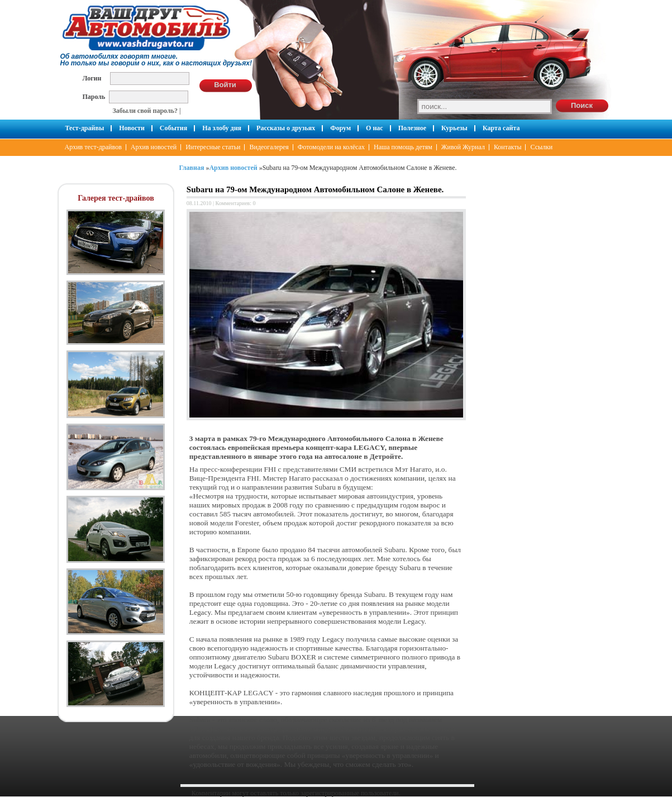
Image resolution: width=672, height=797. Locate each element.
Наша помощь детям (403, 147)
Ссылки (541, 147)
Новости (132, 128)
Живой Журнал (463, 147)
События (173, 128)
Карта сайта (501, 128)
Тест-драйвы (85, 128)
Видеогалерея (269, 147)
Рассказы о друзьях (286, 128)
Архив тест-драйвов (93, 147)
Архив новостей (154, 147)
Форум (340, 128)
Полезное (412, 128)
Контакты (508, 147)
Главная (192, 168)
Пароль (94, 96)
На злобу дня (222, 128)
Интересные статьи (213, 147)
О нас (375, 128)
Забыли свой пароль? (146, 111)
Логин (92, 78)
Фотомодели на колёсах (331, 147)
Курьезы (454, 128)
